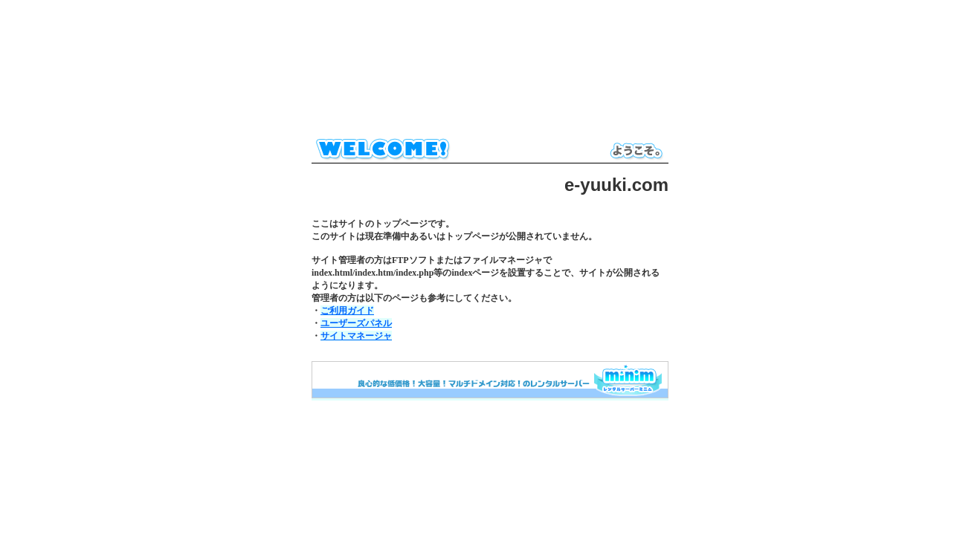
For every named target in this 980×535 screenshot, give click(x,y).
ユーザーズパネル (356, 323)
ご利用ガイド (347, 311)
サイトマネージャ (356, 336)
